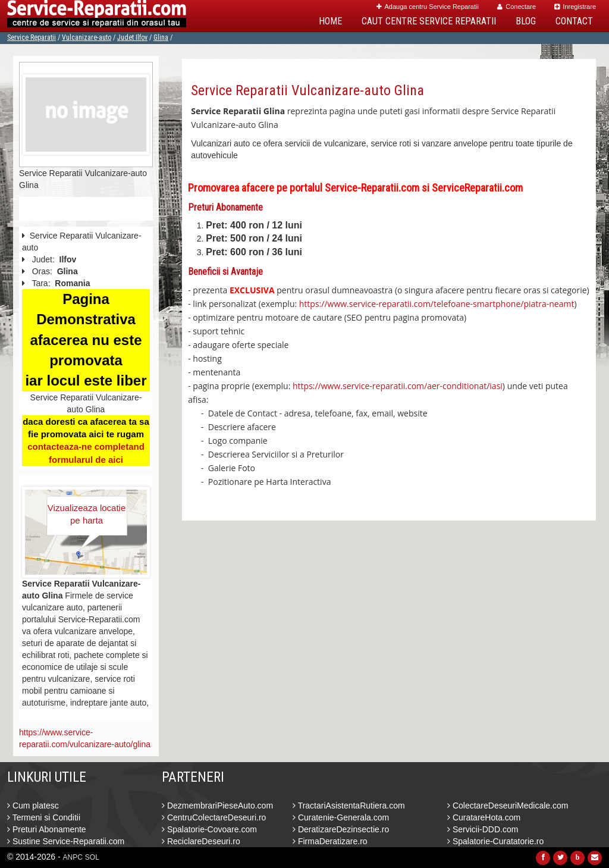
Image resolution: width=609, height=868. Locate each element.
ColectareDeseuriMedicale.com (508, 806)
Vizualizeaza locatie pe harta (87, 514)
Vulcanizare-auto (87, 37)
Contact (574, 21)
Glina (161, 37)
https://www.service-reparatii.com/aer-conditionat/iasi (398, 386)
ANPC (73, 857)
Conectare (517, 7)
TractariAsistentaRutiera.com (349, 806)
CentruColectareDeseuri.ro (214, 817)
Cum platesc (33, 806)
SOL (92, 857)
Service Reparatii (32, 37)
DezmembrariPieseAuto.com (217, 806)
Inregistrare (575, 7)
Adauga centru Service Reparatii (428, 7)
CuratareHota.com (484, 817)
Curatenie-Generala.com (341, 817)
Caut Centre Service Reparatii (429, 21)
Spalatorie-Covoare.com (209, 829)
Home (330, 21)
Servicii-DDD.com (483, 829)
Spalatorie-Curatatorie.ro (495, 841)
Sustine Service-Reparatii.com (66, 841)
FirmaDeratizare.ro (330, 841)
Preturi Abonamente (47, 829)
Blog (526, 21)
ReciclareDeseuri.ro (201, 841)
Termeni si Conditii (44, 817)
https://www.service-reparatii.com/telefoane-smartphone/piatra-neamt (437, 304)
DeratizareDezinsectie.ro (341, 829)
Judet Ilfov (132, 37)
